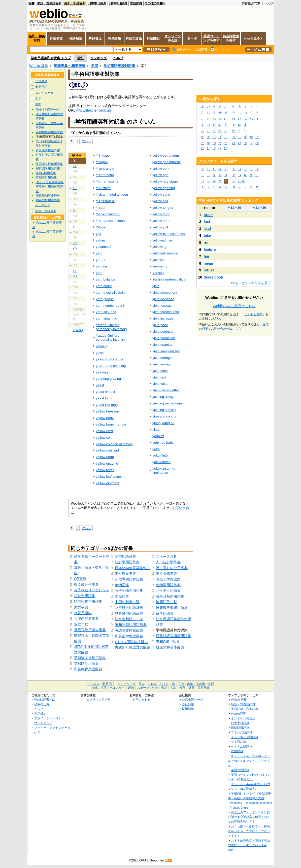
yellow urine (161, 221)
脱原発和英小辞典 (170, 647)
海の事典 (81, 607)
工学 (38, 98)
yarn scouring (106, 312)
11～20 (234, 208)
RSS (169, 861)
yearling (102, 372)
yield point (160, 325)
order (208, 215)
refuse (209, 270)
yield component (165, 292)
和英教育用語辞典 (88, 669)
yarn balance (106, 279)
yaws (100, 353)
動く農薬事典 (125, 573)
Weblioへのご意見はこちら (234, 306)
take (207, 235)
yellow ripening (164, 188)
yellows (158, 260)
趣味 (131, 688)
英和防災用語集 (86, 664)
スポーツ (143, 688)
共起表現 (95, 38)
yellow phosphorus (166, 162)
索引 (81, 58)
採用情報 (188, 709)
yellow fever (105, 470)
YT (75, 271)
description (214, 277)
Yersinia (158, 273)
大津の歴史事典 (86, 618)
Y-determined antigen (112, 195)
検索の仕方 (42, 704)
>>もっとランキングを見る (251, 283)
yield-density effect (166, 390)
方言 (182, 688)
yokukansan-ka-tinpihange (164, 471)
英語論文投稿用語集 (90, 658)
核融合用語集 (85, 596)
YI (74, 210)
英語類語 (76, 38)
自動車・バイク (158, 684)
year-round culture (110, 359)
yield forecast (162, 306)
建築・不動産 (196, 684)
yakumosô (104, 247)
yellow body (105, 418)
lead (207, 229)
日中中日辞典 (97, 3)
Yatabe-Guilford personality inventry (111, 338)
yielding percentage (167, 403)
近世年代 (81, 624)
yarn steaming (107, 318)
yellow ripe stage (165, 181)
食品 (164, 688)
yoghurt (158, 436)
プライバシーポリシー (49, 718)
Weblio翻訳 (238, 714)
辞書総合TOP (251, 4)
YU (75, 276)
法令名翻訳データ (129, 619)
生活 (104, 688)
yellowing (159, 247)
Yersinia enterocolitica (169, 279)
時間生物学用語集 (88, 601)
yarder (101, 260)
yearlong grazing (108, 379)
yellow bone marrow (111, 424)
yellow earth (105, 457)
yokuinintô (160, 455)
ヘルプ (269, 4)
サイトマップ (43, 723)
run (207, 242)
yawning (102, 346)
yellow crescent (108, 450)
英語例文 (56, 38)
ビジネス (41, 81)
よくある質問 (253, 314)
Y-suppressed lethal (111, 221)
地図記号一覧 (166, 602)
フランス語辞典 (242, 732)
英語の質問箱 (240, 770)
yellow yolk (161, 227)
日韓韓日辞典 (118, 3)
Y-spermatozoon (108, 214)
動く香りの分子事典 (172, 568)
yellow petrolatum (166, 155)
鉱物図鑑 (122, 585)
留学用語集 (165, 613)
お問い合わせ (142, 699)
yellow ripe (160, 175)
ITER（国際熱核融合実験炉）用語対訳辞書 (50, 187)
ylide (156, 429)
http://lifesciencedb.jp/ (94, 110)
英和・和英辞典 (75, 3)
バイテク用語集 (168, 591)
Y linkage (103, 155)
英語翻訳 (153, 38)
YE (75, 188)
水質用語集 (83, 613)
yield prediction (164, 338)
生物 (155, 688)
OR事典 (80, 579)
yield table (160, 371)
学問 (94, 66)
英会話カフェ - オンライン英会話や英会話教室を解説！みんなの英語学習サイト (249, 817)
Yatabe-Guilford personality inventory (111, 327)
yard (99, 253)
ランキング (99, 58)
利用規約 (40, 714)
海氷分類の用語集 (170, 596)
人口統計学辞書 (168, 562)
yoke (156, 449)
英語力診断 (134, 38)
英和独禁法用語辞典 (131, 625)
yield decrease (163, 299)
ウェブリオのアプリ (97, 699)
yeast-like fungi (107, 405)
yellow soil (160, 201)
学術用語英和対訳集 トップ (51, 58)
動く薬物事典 (166, 573)
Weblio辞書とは (45, 699)
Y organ (102, 162)
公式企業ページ (192, 699)
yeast (100, 385)
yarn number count (110, 306)
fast (207, 222)
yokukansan (161, 462)
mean (209, 263)
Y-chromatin (105, 175)
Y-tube (101, 227)
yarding (102, 266)
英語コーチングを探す (211, 38)
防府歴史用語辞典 (129, 608)
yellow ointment (108, 483)
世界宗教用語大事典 (90, 630)
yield (156, 286)
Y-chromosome (107, 181)
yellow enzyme (107, 463)
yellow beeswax (108, 411)
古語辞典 (136, 3)
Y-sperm (102, 208)
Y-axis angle (105, 169)
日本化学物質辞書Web (133, 568)
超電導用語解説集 (129, 579)
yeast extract (106, 392)
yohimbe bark (163, 443)
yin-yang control (164, 416)
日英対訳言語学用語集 (174, 636)
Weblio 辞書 (39, 66)
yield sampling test (166, 351)
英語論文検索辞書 (129, 630)
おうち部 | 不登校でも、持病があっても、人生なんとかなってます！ (249, 831)
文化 (95, 688)
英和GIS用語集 (168, 642)
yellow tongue (163, 208)
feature (210, 250)
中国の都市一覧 (127, 602)
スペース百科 (166, 557)
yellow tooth (161, 214)
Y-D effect (103, 188)
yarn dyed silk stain (110, 292)
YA (75, 166)
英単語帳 (114, 38)
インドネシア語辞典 (245, 737)
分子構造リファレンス (92, 590)
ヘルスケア (43, 205)
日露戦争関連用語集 (172, 608)
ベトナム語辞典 (242, 747)
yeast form (104, 398)
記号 (241, 181)
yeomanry (160, 266)
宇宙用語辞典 (125, 557)
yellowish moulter (165, 253)
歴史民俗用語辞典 (129, 613)
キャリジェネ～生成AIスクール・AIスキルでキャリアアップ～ (249, 760)
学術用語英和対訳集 (119, 66)
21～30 (259, 208)
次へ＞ (87, 141)
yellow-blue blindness (169, 234)
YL (75, 227)
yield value (160, 384)
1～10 (209, 208)
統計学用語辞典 (127, 562)
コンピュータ (44, 93)
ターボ (192, 38)
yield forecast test (166, 312)
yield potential (163, 332)
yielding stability (164, 410)
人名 (173, 688)
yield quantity (162, 345)
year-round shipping (111, 366)
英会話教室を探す (231, 38)
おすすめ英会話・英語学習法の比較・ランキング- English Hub (249, 845)
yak (99, 234)
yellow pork (161, 169)
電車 (142, 684)
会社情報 (188, 704)
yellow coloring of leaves (114, 444)
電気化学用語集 (168, 579)
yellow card (104, 431)
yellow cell (104, 438)
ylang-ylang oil (163, 423)
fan (207, 256)
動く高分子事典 (86, 584)
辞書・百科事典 (46, 211)
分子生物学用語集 (129, 591)
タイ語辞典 (239, 742)
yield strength (162, 358)
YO (75, 243)
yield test (159, 377)
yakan (101, 240)
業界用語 (41, 87)
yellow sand (161, 195)
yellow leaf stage (108, 477)
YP (75, 249)
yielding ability (163, 397)
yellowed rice (162, 240)
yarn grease (105, 299)
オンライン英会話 (173, 38)
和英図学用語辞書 (129, 636)
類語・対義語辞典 (49, 3)
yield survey (161, 364)
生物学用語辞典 (168, 585)
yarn (99, 273)
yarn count (104, 286)
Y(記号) (78, 330)
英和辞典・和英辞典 (70, 66)
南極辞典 (122, 596)
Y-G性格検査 (105, 201)
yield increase (163, 318)
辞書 (31, 3)
